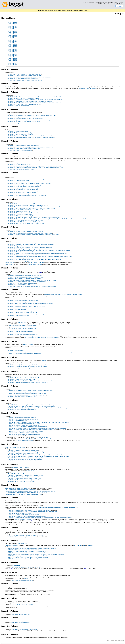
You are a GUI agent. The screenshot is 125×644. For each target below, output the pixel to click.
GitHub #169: (28, 195)
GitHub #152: (27, 179)
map (39, 436)
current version (78, 10)
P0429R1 (44, 359)
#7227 (26, 575)
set (47, 437)
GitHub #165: (30, 191)
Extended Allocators (22, 541)
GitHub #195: (32, 115)
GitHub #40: (38, 406)
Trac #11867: (35, 453)
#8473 (16, 564)
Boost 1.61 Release (13, 48)
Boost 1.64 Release (13, 44)
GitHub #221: (35, 103)
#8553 (28, 577)
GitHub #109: (30, 247)
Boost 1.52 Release (13, 59)
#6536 (20, 619)
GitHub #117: (29, 254)
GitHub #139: (20, 164)
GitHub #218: (30, 101)
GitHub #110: (28, 248)
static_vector (9, 262)
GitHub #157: (17, 182)
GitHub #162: (24, 186)
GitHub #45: (27, 394)
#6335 (24, 626)
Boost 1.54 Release (13, 57)
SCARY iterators (16, 563)
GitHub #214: (26, 123)
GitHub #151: (27, 223)
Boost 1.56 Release (13, 54)
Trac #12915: (27, 392)
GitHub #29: (24, 478)
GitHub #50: (32, 379)
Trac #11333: (31, 389)
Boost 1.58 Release (13, 52)
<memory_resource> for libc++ (72, 335)
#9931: (28, 554)
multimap (43, 437)
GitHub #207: (25, 121)
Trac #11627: (25, 472)
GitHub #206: (29, 120)
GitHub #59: (23, 366)
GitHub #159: (30, 183)
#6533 (16, 619)
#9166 (39, 564)
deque (7, 260)
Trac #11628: (27, 473)
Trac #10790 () (20, 511)
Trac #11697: (25, 475)
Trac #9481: (22, 416)
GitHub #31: (21, 479)
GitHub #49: (22, 378)
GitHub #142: (20, 214)
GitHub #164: (36, 167)
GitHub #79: (24, 300)
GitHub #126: (28, 205)
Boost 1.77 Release (13, 29)
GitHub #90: (26, 313)
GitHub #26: (17, 486)
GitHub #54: (27, 363)
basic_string (30, 469)
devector (8, 87)
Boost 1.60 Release (13, 49)
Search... (119, 6)
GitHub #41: (23, 408)
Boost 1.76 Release (13, 30)
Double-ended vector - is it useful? (87, 88)
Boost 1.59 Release (13, 51)
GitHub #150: (24, 146)
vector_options (28, 343)
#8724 (32, 577)
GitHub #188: (21, 134)
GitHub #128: (34, 206)
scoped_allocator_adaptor (23, 517)
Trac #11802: (39, 421)
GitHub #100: (32, 279)
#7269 (28, 601)
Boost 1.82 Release (13, 22)
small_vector (9, 263)
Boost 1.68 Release (13, 39)
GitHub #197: (32, 137)
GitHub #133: (34, 234)
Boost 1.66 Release (13, 42)
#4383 (36, 626)
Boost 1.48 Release (13, 64)
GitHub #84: (21, 307)
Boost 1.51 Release (13, 61)
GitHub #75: (18, 332)
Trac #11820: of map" (23, 448)
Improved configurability (11, 542)
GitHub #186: (18, 131)
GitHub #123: (36, 259)
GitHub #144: (21, 215)
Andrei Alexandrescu (109, 4)
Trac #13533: (23, 327)
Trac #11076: (33, 509)
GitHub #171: (23, 169)
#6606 (12, 619)
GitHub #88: (31, 244)
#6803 (16, 611)
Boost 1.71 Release (13, 35)
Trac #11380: (30, 489)
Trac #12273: (31, 428)
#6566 (24, 619)
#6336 (20, 626)
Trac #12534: (32, 403)
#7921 (12, 577)
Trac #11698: (26, 476)
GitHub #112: (39, 250)
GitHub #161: (34, 188)
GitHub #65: (43, 351)
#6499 (16, 626)
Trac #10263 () (26, 533)
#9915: (36, 551)
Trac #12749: (26, 390)
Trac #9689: (23, 418)
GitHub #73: (16, 329)
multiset (51, 437)
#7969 (16, 577)
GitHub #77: (19, 298)
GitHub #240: (25, 80)
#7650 (12, 584)
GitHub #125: (21, 203)
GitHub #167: (32, 194)
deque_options (28, 260)
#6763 (12, 611)
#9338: (32, 545)
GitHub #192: (31, 136)
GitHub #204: (26, 118)
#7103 (24, 611)
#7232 (24, 601)
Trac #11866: (24, 451)
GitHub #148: (26, 220)
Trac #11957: (26, 456)
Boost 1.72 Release (13, 34)
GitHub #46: (23, 395)
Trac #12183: (28, 425)
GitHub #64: (16, 349)
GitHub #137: (19, 211)
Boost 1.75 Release (13, 31)
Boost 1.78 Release (13, 28)
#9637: (24, 547)
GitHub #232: (25, 74)
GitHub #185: (20, 150)
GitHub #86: (22, 310)
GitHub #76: (24, 333)
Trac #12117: (24, 422)
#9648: (28, 548)
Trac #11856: (26, 450)
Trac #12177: (24, 424)
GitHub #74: (22, 330)
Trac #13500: (25, 352)
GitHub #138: (23, 212)
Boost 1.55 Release (13, 56)
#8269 (12, 564)
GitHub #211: (24, 98)
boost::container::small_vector (15, 445)
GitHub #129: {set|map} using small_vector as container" (32, 208)
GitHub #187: (21, 133)
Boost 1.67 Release (13, 40)
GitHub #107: (22, 245)
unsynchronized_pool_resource (32, 335)
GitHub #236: (23, 79)
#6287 (28, 626)
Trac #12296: (23, 431)
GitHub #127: (26, 231)
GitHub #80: (23, 301)
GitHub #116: (38, 253)
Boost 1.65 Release (13, 43)
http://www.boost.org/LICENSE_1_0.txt (117, 638)
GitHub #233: (25, 76)
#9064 (28, 564)
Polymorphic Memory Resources (20, 466)
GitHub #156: (19, 180)
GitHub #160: (25, 185)
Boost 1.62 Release (13, 47)
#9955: (23, 556)
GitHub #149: (24, 221)
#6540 (12, 626)
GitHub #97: (27, 276)
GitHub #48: (24, 376)
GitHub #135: (27, 209)
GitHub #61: (23, 348)
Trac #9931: (30, 508)
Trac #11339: (24, 492)
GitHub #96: (25, 275)
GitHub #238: (30, 77)
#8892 (20, 564)
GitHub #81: (31, 303)
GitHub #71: (24, 324)
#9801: (27, 550)
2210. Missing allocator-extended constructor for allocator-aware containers (58, 505)
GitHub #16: (22, 534)
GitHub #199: (24, 117)
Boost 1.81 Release (13, 24)
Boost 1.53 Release (13, 58)
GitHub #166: (22, 192)
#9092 (32, 564)
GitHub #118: (41, 256)
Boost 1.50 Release (13, 62)
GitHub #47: (24, 242)
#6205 (32, 626)
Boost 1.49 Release (13, 63)
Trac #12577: (32, 405)
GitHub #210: (35, 100)
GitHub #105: (19, 284)
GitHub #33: (23, 459)
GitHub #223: (19, 106)
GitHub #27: (20, 487)
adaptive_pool (22, 321)
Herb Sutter (100, 4)
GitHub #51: (28, 381)
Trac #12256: (37, 427)
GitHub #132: (30, 233)
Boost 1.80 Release (13, 25)
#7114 (20, 611)
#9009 (24, 564)
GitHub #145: (35, 217)
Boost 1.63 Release (13, 45)
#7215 (20, 601)
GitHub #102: (31, 163)
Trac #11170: (18, 419)
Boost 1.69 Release (13, 38)
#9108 (36, 564)
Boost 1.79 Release (13, 26)
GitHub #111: (33, 285)
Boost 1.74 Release (13, 33)
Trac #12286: (26, 430)
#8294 (24, 577)
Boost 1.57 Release (13, 53)
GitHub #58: (28, 365)
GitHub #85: (17, 309)
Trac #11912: (40, 454)
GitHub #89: (23, 312)
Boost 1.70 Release (13, 36)
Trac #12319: (24, 433)
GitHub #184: (24, 148)
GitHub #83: (27, 306)
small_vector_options (35, 263)
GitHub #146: (47, 218)
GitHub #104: (22, 282)
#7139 (16, 601)
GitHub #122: (22, 258)
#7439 (32, 601)
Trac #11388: (26, 491)
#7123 (28, 611)
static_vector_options (36, 262)
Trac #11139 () (40, 515)
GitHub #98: (25, 278)
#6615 (12, 601)
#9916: (28, 553)
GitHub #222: (25, 104)
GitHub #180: (31, 147)
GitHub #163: (24, 189)
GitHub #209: (35, 97)
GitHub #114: (22, 251)
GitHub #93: (19, 315)
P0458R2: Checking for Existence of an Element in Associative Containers (63, 294)
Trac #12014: (26, 457)
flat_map (45, 436)
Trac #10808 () (24, 512)
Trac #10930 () (27, 514)
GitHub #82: (20, 304)
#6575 (28, 619)
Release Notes (8, 18)
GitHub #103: (27, 281)
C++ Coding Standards (119, 4)
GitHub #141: (35, 166)
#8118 (20, 577)
